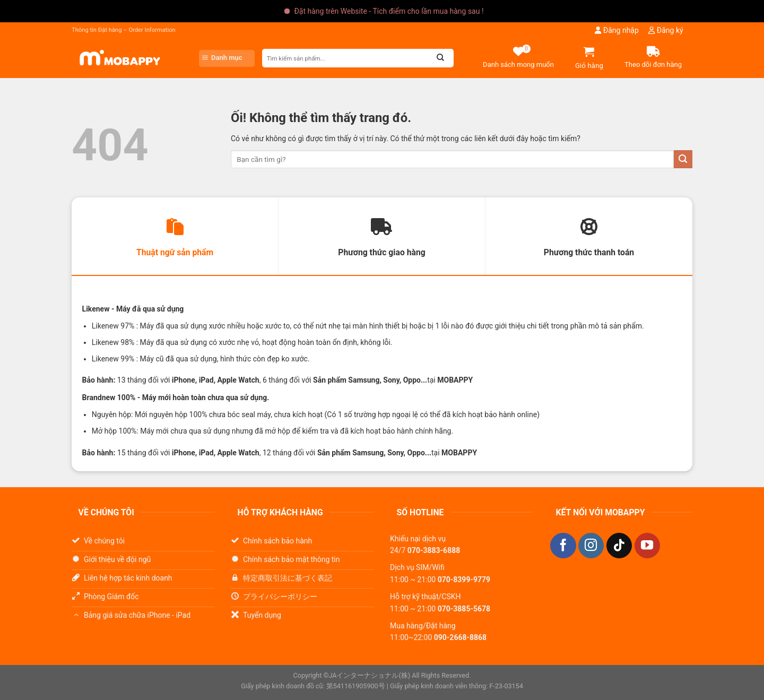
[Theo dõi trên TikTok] (619, 546)
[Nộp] (683, 159)
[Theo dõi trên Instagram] (591, 546)
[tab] (175, 237)
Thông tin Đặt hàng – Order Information (124, 30)
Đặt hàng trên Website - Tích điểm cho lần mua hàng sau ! (389, 11)
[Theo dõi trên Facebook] (563, 546)
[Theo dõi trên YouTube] (647, 546)
